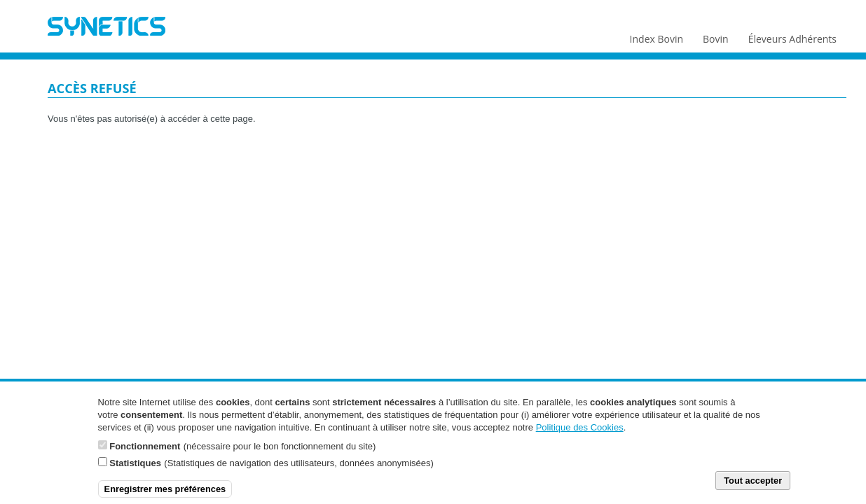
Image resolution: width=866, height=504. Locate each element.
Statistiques (135, 470)
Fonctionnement (145, 453)
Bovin (715, 36)
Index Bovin (657, 36)
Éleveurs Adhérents (792, 36)
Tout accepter (753, 488)
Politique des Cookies (580, 434)
